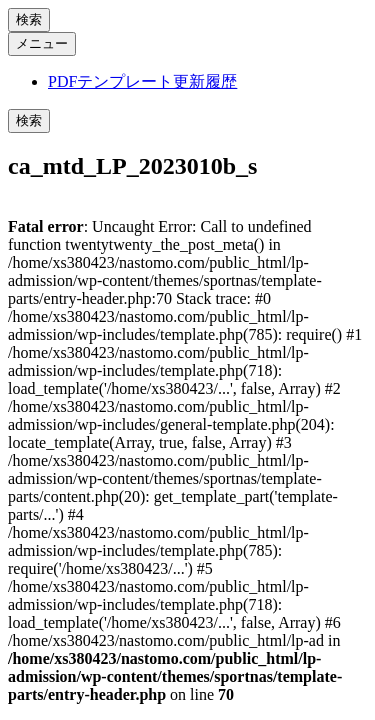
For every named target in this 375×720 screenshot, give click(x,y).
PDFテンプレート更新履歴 (142, 81)
